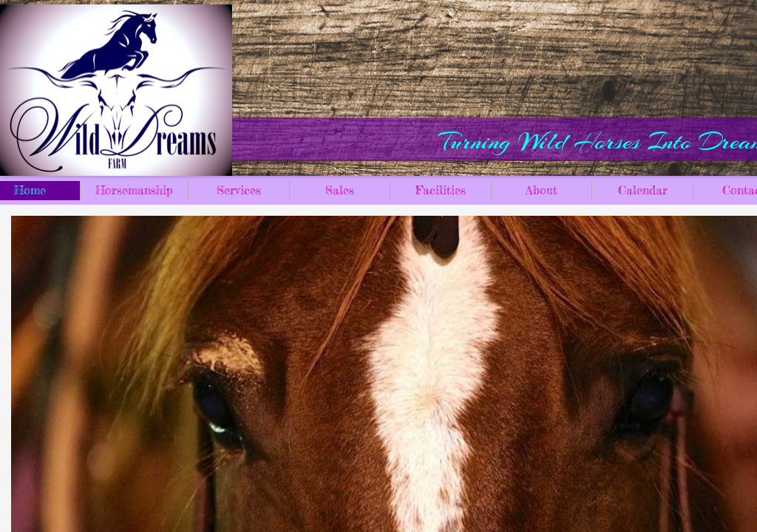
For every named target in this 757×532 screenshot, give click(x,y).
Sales (340, 190)
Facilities (441, 190)
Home (30, 190)
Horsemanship (134, 190)
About (542, 190)
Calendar (643, 190)
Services (239, 190)
